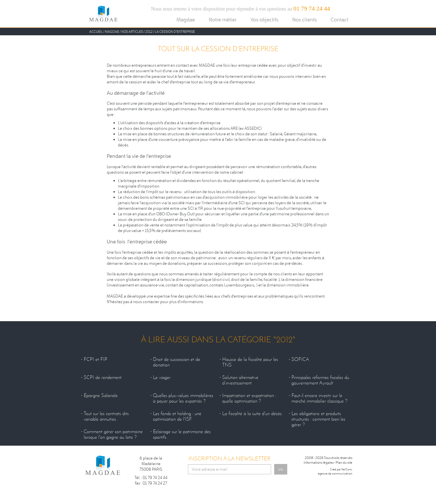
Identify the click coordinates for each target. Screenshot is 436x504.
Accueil (96, 32)
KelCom (347, 469)
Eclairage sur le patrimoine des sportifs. (182, 435)
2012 (149, 32)
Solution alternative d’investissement (240, 380)
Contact (339, 19)
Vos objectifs (264, 19)
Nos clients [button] (304, 19)
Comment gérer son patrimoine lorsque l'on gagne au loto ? (113, 435)
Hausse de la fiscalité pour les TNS (250, 362)
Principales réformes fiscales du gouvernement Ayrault (320, 380)
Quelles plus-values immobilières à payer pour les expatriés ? (183, 398)
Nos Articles (132, 32)
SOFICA (300, 360)
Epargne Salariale (101, 396)
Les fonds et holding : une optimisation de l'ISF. (177, 416)
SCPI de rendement (103, 378)
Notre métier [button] (223, 19)
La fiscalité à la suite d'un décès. (252, 414)
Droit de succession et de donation (177, 362)
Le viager (162, 378)
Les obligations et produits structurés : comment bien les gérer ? (318, 419)
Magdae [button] (186, 19)
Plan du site (344, 462)
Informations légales (319, 462)
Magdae (112, 32)
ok (281, 469)
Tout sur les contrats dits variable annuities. (106, 416)
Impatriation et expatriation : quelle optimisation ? (249, 398)
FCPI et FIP (96, 360)
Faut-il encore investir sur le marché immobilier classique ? (319, 398)
